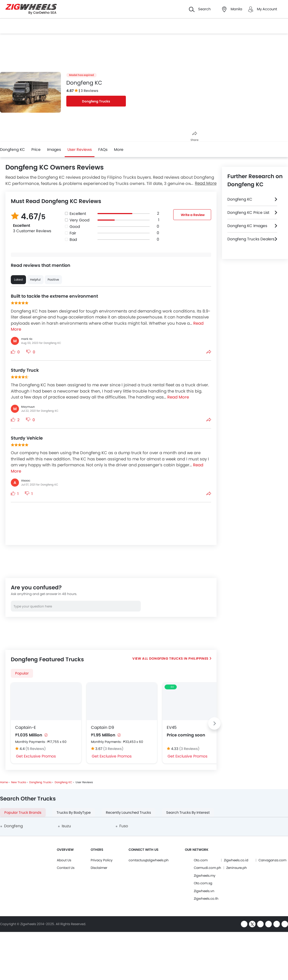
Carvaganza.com (272, 860)
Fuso (124, 826)
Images (54, 150)
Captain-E (26, 727)
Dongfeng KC (12, 150)
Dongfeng (13, 826)
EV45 (172, 727)
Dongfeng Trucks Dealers (251, 239)
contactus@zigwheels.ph (149, 860)
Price (36, 150)
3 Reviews (89, 91)
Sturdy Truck (25, 370)
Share (194, 137)
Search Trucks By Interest (188, 813)
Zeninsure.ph (237, 868)
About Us (64, 860)
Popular (22, 673)
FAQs (103, 150)
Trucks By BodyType (74, 813)
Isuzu (66, 826)
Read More (206, 183)
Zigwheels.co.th (206, 898)
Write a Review (193, 215)
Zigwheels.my (205, 876)
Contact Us (66, 868)
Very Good (79, 220)
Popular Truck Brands (23, 813)
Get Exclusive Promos (36, 756)
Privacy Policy (102, 860)
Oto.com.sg (203, 883)
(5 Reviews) (36, 749)
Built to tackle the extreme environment (54, 296)
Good (75, 227)
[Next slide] (214, 723)
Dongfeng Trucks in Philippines (179, 658)
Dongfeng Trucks (96, 101)
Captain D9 (102, 727)
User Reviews (80, 150)
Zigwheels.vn (204, 891)
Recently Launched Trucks (128, 813)
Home (4, 782)
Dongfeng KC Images (247, 226)
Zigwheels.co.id (236, 860)
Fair (73, 233)
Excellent (78, 214)
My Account (267, 9)
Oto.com (201, 860)
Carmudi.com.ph (207, 868)
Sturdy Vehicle (27, 438)
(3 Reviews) (113, 749)
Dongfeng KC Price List (248, 212)
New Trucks (19, 782)
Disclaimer (99, 868)
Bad (73, 240)
